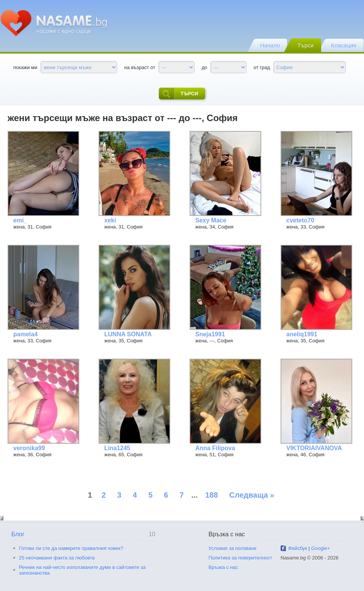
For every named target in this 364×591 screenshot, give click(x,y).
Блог (18, 534)
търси (178, 94)
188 (211, 495)
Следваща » (252, 495)
